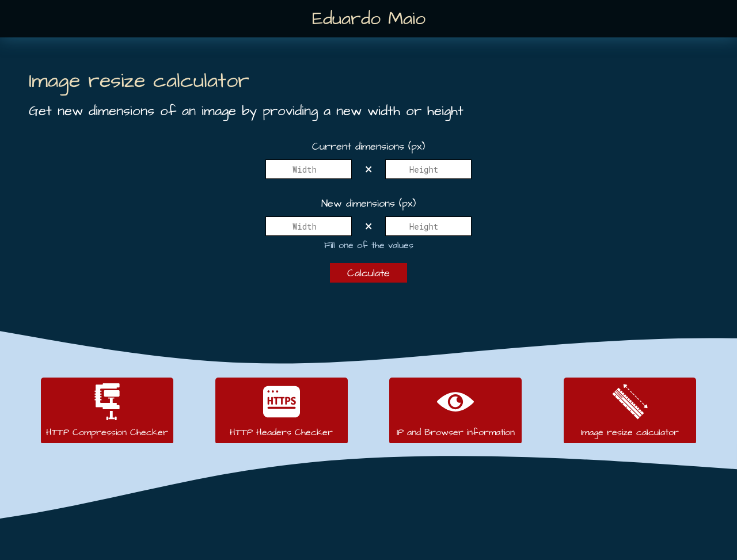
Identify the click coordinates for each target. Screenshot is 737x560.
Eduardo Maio (369, 19)
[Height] (428, 169)
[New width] (309, 226)
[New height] (428, 226)
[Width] (309, 169)
